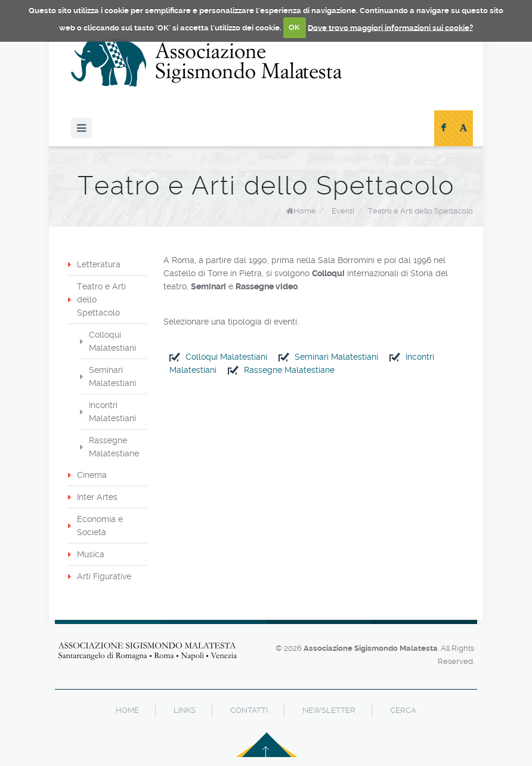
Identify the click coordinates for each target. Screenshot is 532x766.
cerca (403, 710)
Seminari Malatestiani (336, 357)
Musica (91, 554)
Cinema (92, 475)
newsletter (329, 710)
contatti (249, 710)
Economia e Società (100, 526)
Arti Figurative (104, 576)
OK (294, 27)
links (185, 710)
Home (305, 211)
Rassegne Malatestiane (289, 370)
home (127, 710)
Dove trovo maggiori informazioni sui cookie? (390, 27)
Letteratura (99, 264)
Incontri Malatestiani (112, 412)
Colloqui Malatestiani (226, 357)
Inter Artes (97, 497)
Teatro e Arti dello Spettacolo (420, 211)
